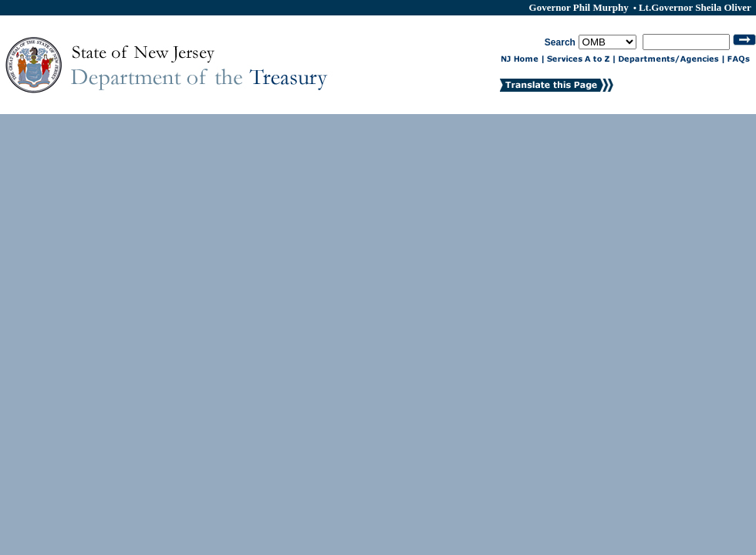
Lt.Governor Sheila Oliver (695, 7)
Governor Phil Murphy (580, 7)
